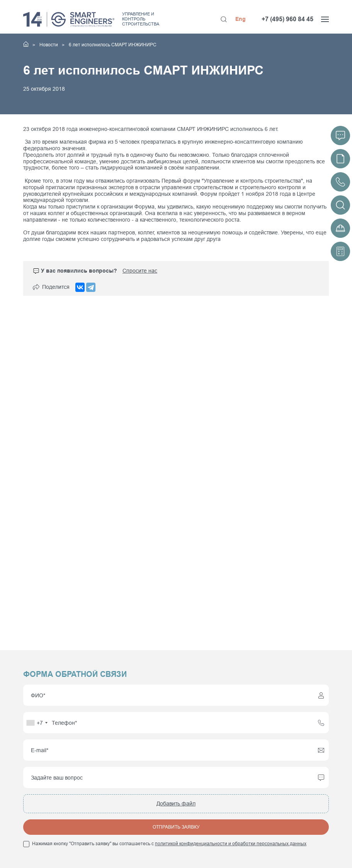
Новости (49, 45)
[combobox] (37, 723)
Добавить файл (176, 804)
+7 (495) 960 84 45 (287, 19)
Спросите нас (140, 271)
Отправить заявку (176, 827)
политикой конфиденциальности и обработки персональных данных (231, 844)
